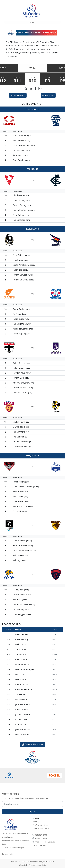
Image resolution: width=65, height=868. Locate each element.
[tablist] (32, 68)
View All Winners (32, 744)
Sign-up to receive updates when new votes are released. (26, 798)
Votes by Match (18, 95)
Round (17, 80)
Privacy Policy (8, 854)
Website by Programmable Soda (32, 865)
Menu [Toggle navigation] (33, 22)
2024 (32, 68)
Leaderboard (48, 95)
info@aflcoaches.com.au (45, 842)
